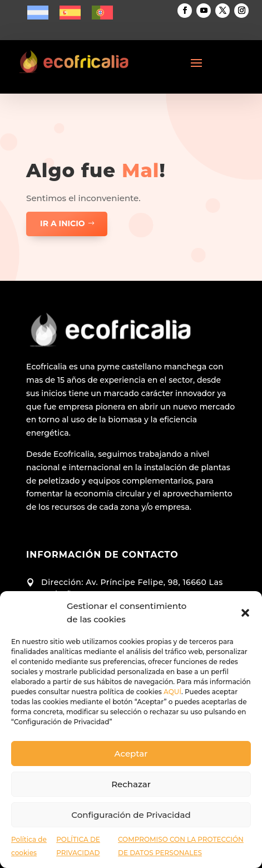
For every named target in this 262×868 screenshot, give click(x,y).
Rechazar (131, 784)
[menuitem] (38, 13)
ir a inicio (63, 223)
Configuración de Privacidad (131, 815)
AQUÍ (172, 692)
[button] (245, 613)
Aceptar (131, 754)
